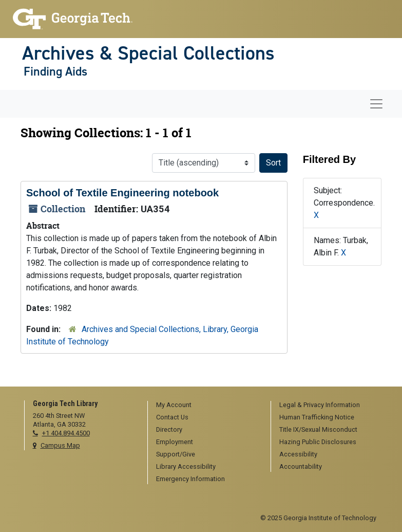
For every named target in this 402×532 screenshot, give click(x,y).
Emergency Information (190, 479)
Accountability (301, 466)
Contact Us (172, 417)
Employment (175, 442)
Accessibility (298, 454)
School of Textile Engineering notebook (122, 193)
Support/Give (176, 454)
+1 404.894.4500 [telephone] (66, 433)
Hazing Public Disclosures (318, 442)
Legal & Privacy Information (320, 405)
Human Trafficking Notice (317, 417)
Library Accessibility (186, 466)
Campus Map (60, 445)
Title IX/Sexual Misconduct (318, 429)
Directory (169, 429)
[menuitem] (206, 406)
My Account (174, 405)
